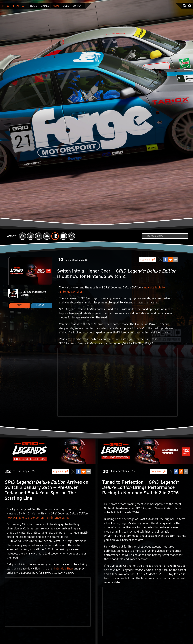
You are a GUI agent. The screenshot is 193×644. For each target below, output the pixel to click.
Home (34, 6)
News (56, 6)
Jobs (66, 6)
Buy (19, 305)
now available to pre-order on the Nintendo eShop (38, 518)
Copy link (147, 260)
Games (45, 6)
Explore (42, 305)
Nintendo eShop (63, 568)
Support (78, 6)
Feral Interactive (12, 6)
